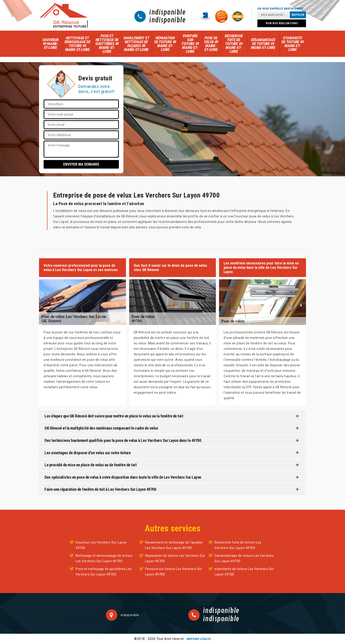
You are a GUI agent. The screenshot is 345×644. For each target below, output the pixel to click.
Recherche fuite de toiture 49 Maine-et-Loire (234, 44)
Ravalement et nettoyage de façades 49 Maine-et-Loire (136, 44)
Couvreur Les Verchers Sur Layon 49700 (101, 545)
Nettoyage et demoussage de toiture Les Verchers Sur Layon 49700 (104, 558)
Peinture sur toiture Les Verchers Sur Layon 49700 (174, 572)
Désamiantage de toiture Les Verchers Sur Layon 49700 (244, 558)
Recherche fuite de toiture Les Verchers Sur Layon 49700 (238, 545)
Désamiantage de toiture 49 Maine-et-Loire (263, 44)
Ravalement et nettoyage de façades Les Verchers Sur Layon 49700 (174, 545)
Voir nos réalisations (282, 23)
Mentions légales (199, 639)
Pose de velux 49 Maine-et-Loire (211, 44)
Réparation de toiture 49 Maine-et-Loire (165, 44)
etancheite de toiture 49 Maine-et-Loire (293, 44)
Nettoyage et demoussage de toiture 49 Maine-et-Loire (77, 44)
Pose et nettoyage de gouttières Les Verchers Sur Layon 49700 (104, 572)
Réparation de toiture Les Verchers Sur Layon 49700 (175, 558)
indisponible (167, 13)
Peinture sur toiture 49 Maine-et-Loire (190, 44)
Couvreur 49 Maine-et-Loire (51, 44)
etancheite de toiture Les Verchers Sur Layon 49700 (244, 572)
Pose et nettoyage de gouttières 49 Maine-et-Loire (107, 44)
